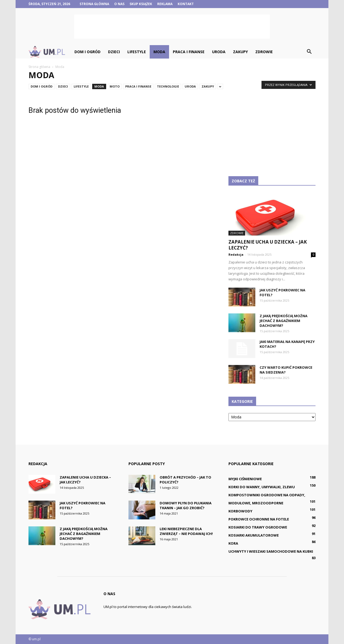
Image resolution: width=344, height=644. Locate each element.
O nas (119, 4)
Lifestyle (137, 52)
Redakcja (236, 254)
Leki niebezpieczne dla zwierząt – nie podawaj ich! (186, 531)
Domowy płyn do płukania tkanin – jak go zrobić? (186, 505)
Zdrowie (264, 52)
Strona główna (94, 4)
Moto (115, 86)
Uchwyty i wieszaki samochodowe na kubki (271, 551)
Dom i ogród (87, 52)
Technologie (168, 86)
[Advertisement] (172, 27)
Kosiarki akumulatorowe (254, 535)
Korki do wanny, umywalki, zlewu (262, 487)
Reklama (165, 4)
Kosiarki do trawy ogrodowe (258, 527)
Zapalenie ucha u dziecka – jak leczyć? (268, 245)
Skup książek (141, 4)
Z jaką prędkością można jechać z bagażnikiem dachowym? (284, 321)
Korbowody (240, 511)
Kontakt (186, 4)
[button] (309, 52)
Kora (233, 543)
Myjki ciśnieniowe (245, 479)
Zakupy (240, 52)
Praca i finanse (189, 52)
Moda (159, 52)
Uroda (219, 52)
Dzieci (114, 52)
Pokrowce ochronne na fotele (259, 519)
